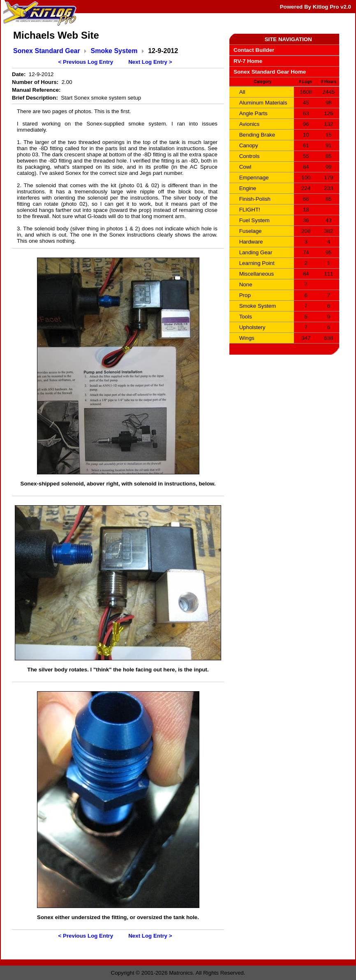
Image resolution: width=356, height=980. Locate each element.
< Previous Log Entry (86, 62)
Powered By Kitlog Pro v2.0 (316, 7)
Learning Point (257, 263)
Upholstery (252, 327)
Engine (248, 188)
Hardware (251, 242)
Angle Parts (253, 113)
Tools (246, 317)
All (242, 92)
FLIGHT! (250, 210)
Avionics (249, 124)
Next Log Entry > (150, 62)
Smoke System (114, 51)
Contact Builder (254, 50)
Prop (245, 295)
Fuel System (254, 220)
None (246, 284)
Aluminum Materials (263, 103)
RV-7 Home (248, 61)
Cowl (245, 167)
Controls (250, 156)
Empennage (254, 178)
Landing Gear (256, 252)
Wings (247, 338)
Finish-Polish (255, 199)
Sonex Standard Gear (47, 51)
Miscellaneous (257, 274)
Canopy (249, 145)
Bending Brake (257, 135)
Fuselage (251, 231)
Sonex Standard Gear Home (270, 72)
